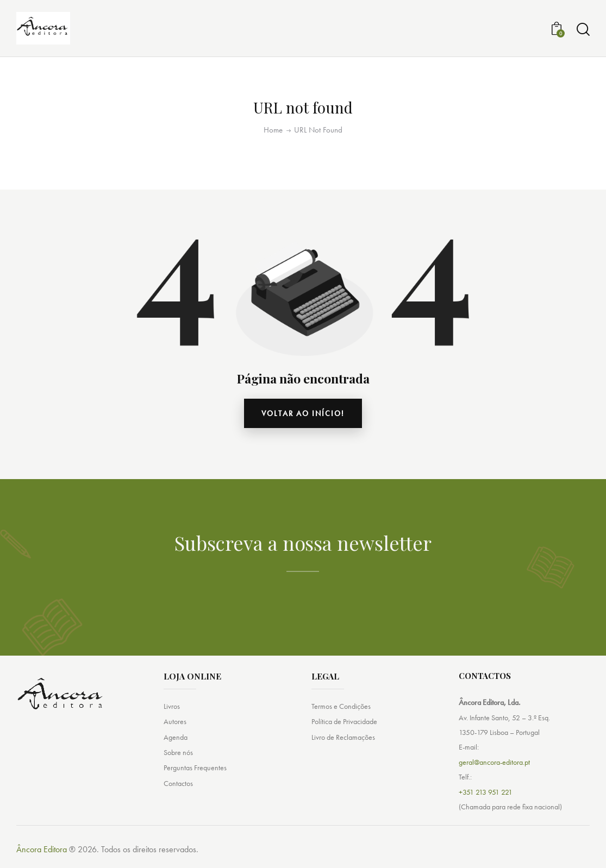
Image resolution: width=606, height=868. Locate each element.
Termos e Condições (341, 706)
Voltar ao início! (303, 413)
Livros (172, 706)
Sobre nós (178, 752)
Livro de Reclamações (343, 737)
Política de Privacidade (344, 721)
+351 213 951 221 (486, 792)
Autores (175, 721)
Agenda (176, 737)
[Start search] (583, 30)
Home (273, 130)
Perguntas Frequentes (195, 768)
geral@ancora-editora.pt (494, 762)
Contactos (178, 783)
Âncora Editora (42, 849)
